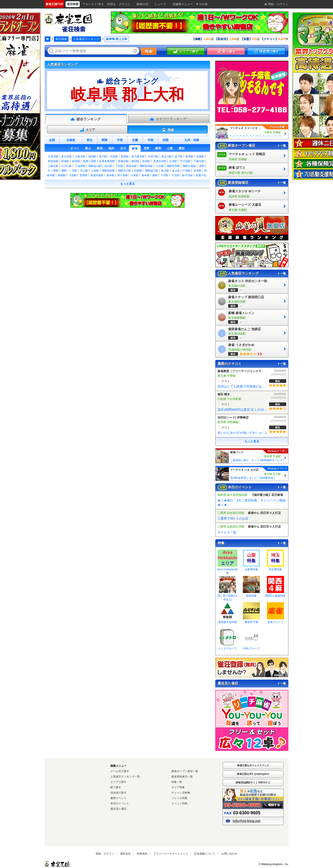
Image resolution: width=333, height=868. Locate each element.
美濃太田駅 (160, 161)
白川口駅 (67, 166)
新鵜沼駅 (123, 161)
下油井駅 (80, 166)
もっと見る (127, 184)
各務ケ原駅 (90, 161)
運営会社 (126, 854)
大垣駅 (73, 175)
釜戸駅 (103, 156)
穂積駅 (62, 175)
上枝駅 (95, 171)
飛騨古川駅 (125, 171)
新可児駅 (187, 175)
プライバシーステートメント (171, 854)
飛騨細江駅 (152, 171)
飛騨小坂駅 (189, 166)
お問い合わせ (229, 854)
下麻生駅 (199, 161)
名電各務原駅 (107, 161)
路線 (168, 130)
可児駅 (175, 175)
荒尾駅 (83, 175)
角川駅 (165, 171)
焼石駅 (108, 166)
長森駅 (200, 156)
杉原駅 (198, 171)
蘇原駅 (76, 161)
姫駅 (155, 175)
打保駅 (187, 171)
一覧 (282, 146)
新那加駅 (53, 161)
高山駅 (84, 171)
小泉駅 (135, 175)
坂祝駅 (146, 161)
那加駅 (65, 161)
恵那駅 (125, 156)
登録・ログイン (105, 854)
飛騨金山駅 (95, 166)
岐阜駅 (190, 156)
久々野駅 (53, 171)
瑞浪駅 (92, 156)
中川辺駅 (185, 161)
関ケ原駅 (123, 175)
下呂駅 (119, 166)
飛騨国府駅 (108, 171)
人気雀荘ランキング (86, 39)
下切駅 (164, 175)
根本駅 (146, 175)
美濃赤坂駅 (97, 175)
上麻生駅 (53, 166)
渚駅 (202, 166)
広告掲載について (205, 854)
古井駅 (173, 161)
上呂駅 (160, 166)
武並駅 (114, 156)
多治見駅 (67, 156)
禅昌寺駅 (131, 166)
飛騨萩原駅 (146, 166)
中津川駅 (153, 156)
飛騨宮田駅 (173, 166)
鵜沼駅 (135, 161)
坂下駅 (179, 156)
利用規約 (142, 854)
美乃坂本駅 (138, 156)
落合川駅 (166, 156)
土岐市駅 (80, 156)
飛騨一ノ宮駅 (69, 171)
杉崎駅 (138, 171)
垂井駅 (111, 175)
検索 (149, 51)
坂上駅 (176, 171)
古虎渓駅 (53, 156)
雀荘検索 (61, 39)
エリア (87, 130)
